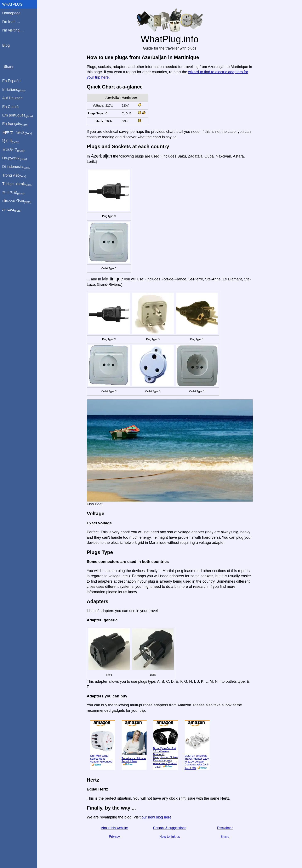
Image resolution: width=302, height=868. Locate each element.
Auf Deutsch (12, 98)
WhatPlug (12, 4)
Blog (6, 45)
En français (15, 124)
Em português (18, 115)
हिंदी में (11, 141)
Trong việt (14, 176)
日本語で (13, 150)
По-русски (15, 158)
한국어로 (13, 193)
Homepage (11, 13)
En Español (12, 81)
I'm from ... (11, 22)
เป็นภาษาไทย (17, 201)
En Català (10, 107)
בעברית (12, 210)
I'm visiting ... (13, 30)
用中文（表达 (17, 133)
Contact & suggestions (170, 828)
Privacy (114, 837)
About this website (114, 828)
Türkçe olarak (17, 184)
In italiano (14, 90)
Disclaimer (225, 828)
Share (225, 837)
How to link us (170, 837)
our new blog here (156, 817)
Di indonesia (16, 167)
